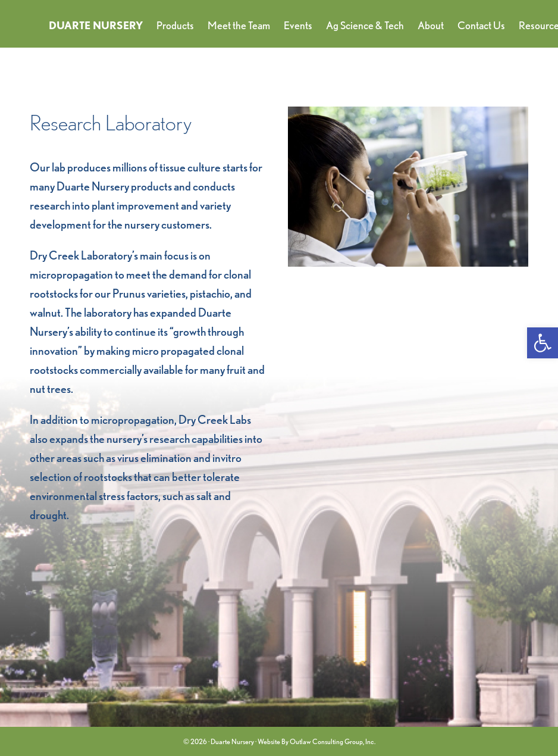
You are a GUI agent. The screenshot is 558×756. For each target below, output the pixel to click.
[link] (543, 343)
